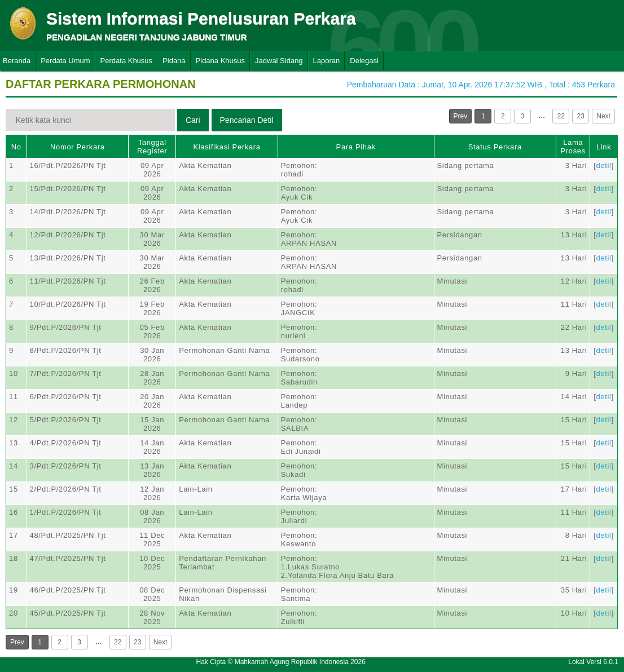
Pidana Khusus (220, 61)
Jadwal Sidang (279, 61)
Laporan (327, 61)
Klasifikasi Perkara (227, 147)
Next (603, 116)
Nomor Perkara (78, 147)
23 (581, 116)
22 (561, 116)
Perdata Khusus (127, 61)
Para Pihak (356, 147)
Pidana (174, 61)
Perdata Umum (65, 61)
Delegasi (364, 61)
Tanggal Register (152, 147)
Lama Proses (573, 147)
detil (604, 165)
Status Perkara (495, 147)
